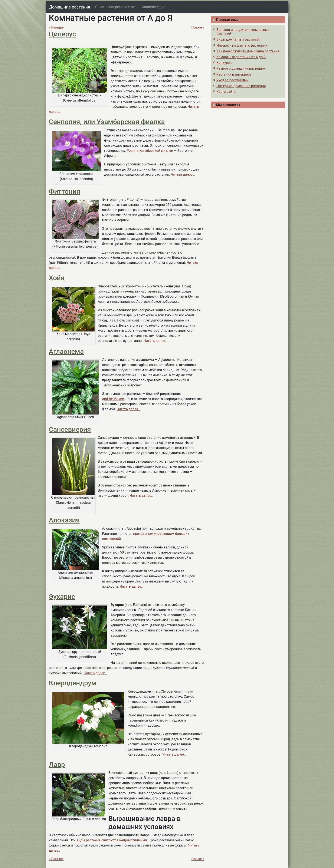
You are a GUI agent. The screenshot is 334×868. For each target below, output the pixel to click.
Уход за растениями (233, 80)
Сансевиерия (70, 429)
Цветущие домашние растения (241, 86)
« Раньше (56, 27)
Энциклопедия (154, 7)
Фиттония (64, 191)
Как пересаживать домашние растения (248, 51)
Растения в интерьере (234, 74)
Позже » (198, 27)
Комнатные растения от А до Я (241, 57)
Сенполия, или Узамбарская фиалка (107, 122)
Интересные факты (123, 7)
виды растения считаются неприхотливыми (112, 840)
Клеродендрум (73, 683)
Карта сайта (226, 92)
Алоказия (64, 520)
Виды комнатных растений (238, 39)
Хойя (57, 278)
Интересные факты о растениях (242, 45)
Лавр (57, 765)
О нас (100, 7)
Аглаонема (66, 352)
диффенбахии (113, 399)
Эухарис (62, 597)
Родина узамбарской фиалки (150, 151)
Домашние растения (70, 7)
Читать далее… (183, 174)
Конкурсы (224, 63)
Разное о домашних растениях (241, 68)
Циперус (62, 34)
